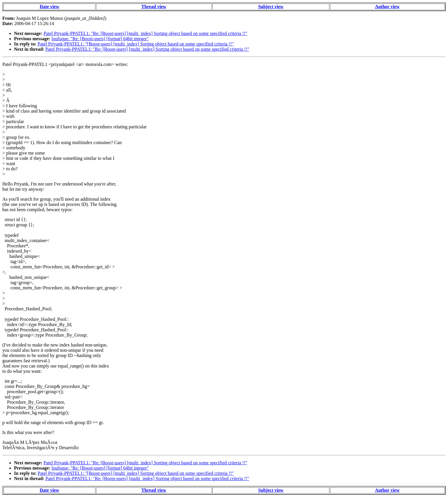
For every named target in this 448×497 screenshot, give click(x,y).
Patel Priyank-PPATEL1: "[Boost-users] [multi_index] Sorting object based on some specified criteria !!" (136, 44)
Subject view (271, 7)
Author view (387, 7)
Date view (49, 7)
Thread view (154, 7)
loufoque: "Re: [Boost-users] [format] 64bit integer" (100, 39)
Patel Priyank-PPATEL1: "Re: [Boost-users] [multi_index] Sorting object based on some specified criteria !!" (145, 33)
